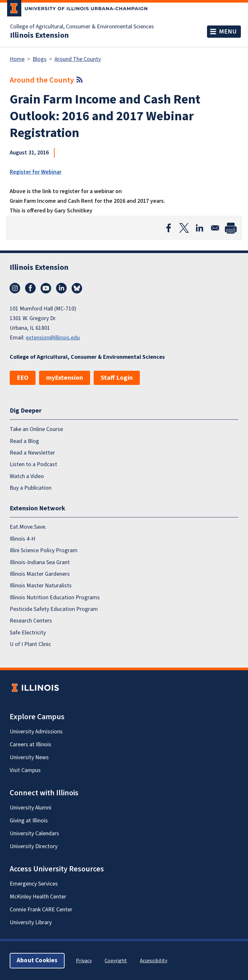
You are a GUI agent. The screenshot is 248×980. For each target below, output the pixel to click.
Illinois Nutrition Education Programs (55, 598)
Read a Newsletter (32, 453)
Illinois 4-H (22, 539)
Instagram (15, 288)
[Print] (231, 228)
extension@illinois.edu (53, 338)
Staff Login (117, 378)
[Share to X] (184, 228)
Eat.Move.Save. (28, 527)
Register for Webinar (36, 172)
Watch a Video (27, 476)
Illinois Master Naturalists (41, 586)
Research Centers (31, 621)
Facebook (30, 288)
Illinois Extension (39, 35)
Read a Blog (24, 441)
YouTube (46, 288)
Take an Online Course (36, 429)
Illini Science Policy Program (44, 550)
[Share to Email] (215, 228)
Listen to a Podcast (33, 464)
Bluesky (77, 288)
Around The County (78, 59)
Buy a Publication (31, 488)
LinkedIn (61, 288)
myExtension (65, 378)
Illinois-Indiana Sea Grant (40, 562)
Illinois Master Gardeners (40, 574)
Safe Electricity (28, 633)
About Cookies (37, 960)
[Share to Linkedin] (200, 228)
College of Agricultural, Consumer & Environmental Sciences (82, 27)
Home (17, 59)
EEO (23, 378)
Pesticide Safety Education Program (54, 609)
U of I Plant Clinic (30, 644)
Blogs (40, 59)
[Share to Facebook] (169, 228)
